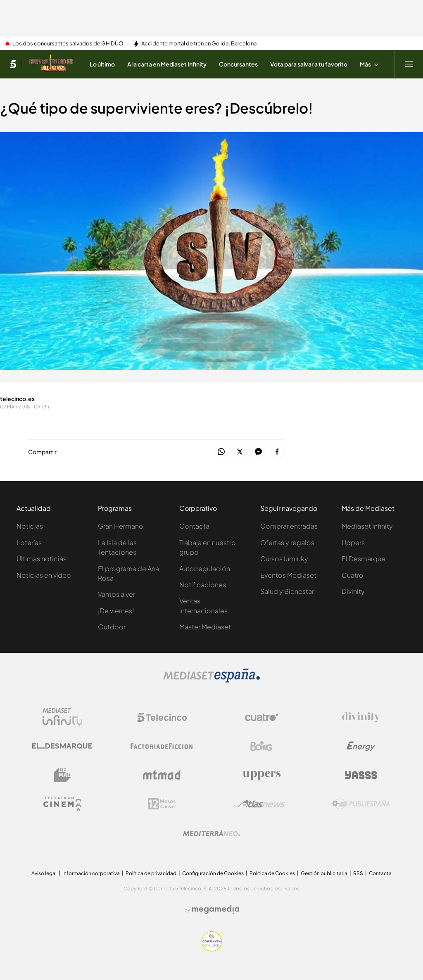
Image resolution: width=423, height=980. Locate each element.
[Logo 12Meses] (162, 804)
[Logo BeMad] (62, 775)
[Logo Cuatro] (261, 717)
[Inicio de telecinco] (13, 64)
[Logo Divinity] (361, 717)
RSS (358, 873)
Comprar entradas (289, 526)
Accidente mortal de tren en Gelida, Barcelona (199, 44)
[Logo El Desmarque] (62, 746)
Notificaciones (203, 585)
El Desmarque (364, 559)
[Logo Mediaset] (211, 680)
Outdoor (112, 627)
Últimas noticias (42, 559)
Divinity (353, 591)
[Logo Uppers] (261, 775)
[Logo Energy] (361, 746)
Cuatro (353, 575)
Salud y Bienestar (287, 591)
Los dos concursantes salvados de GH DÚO (68, 44)
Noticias (30, 526)
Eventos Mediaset (288, 575)
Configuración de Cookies (213, 873)
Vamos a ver (116, 594)
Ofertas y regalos (287, 542)
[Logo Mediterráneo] (211, 833)
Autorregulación (205, 568)
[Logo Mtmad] (162, 775)
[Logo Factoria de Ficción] (162, 746)
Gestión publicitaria (324, 873)
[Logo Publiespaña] (361, 804)
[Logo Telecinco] (162, 717)
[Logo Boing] (261, 746)
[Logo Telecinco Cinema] (62, 804)
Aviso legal (44, 873)
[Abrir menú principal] (409, 64)
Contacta (194, 526)
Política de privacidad (151, 873)
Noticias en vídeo (44, 575)
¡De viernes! (116, 611)
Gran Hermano (121, 526)
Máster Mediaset (205, 627)
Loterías (29, 542)
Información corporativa (91, 873)
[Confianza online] (212, 949)
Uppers (353, 542)
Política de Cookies (272, 873)
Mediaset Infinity (367, 526)
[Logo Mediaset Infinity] (62, 717)
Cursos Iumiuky (284, 559)
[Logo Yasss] (361, 775)
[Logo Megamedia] (216, 909)
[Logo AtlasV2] (261, 804)
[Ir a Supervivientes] (51, 64)
